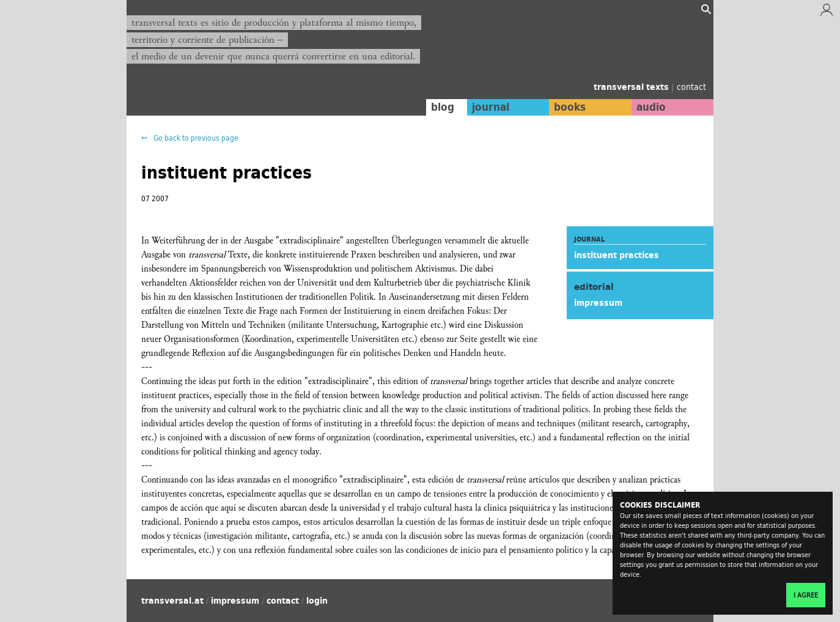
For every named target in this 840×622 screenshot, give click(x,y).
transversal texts (632, 87)
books (570, 107)
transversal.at (172, 601)
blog (443, 107)
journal (491, 107)
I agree (806, 595)
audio (651, 107)
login (317, 601)
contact (691, 87)
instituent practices (617, 255)
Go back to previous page (195, 138)
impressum (598, 303)
